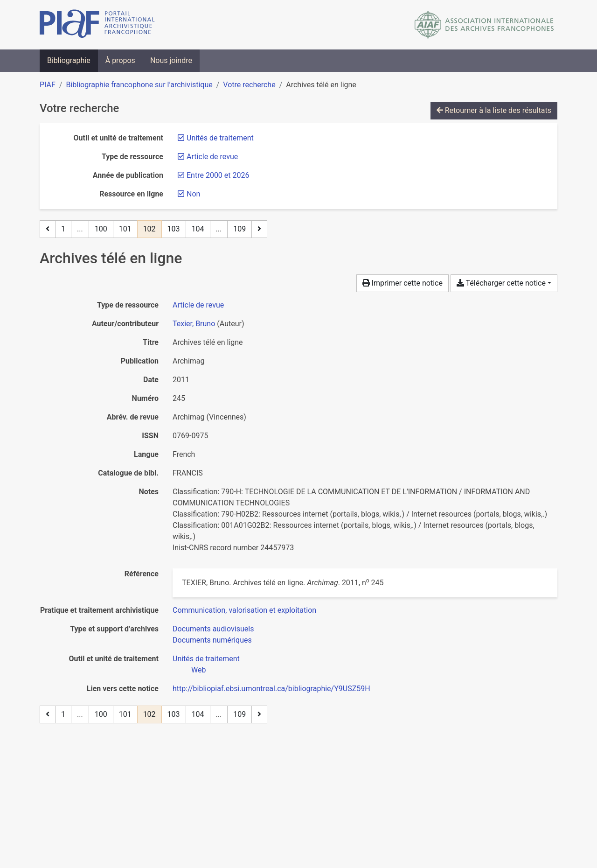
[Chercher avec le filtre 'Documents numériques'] (212, 640)
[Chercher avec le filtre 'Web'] (198, 670)
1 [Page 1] (63, 229)
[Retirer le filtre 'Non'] (193, 194)
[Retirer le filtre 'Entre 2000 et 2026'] (218, 175)
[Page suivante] (259, 229)
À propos (120, 60)
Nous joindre (171, 60)
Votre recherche (249, 85)
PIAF (48, 85)
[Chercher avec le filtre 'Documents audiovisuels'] (213, 629)
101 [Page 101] (125, 229)
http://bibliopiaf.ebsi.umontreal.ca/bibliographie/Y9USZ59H (271, 689)
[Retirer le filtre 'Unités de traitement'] (220, 138)
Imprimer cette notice (403, 283)
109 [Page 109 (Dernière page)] (239, 229)
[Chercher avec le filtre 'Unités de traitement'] (206, 659)
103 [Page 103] (174, 229)
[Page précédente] (48, 229)
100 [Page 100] (101, 229)
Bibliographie (69, 60)
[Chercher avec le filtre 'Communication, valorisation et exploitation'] (244, 610)
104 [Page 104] (198, 229)
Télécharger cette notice (501, 283)
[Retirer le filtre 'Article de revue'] (212, 157)
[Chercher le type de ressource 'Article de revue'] (198, 305)
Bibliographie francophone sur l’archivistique (139, 85)
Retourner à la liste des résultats (494, 110)
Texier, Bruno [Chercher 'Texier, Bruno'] (194, 324)
